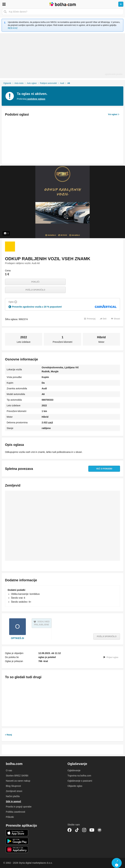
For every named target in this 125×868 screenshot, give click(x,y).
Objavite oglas (75, 786)
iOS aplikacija (17, 833)
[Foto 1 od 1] (10, 247)
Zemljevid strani (14, 791)
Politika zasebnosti (15, 812)
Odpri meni (4, 4)
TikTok (77, 830)
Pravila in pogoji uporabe (19, 807)
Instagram (84, 830)
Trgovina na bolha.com (79, 776)
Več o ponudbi (103, 469)
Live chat (117, 863)
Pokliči (35, 282)
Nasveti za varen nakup (18, 781)
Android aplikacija (17, 841)
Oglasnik (7, 83)
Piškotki (10, 817)
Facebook (69, 830)
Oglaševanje (74, 770)
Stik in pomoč (13, 801)
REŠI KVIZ (13, 28)
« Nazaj (8, 735)
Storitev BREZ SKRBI (17, 776)
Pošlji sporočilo (35, 290)
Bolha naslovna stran (62, 4)
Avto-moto (19, 83)
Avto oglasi (32, 83)
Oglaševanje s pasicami (80, 781)
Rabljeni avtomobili (48, 83)
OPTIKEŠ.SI (18, 638)
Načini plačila (13, 796)
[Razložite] (16, 302)
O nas (9, 770)
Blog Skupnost (13, 786)
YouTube (92, 830)
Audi (62, 83)
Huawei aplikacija (17, 849)
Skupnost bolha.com (99, 830)
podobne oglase (36, 99)
